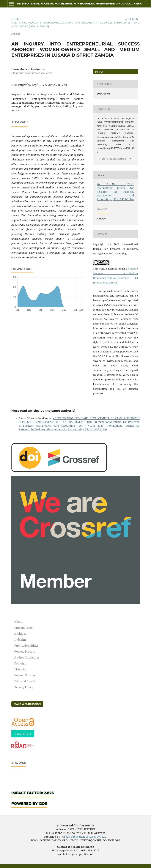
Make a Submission (27, 704)
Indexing (20, 639)
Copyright (21, 663)
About (18, 622)
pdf (101, 72)
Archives (131, 19)
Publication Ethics (26, 645)
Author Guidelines (27, 657)
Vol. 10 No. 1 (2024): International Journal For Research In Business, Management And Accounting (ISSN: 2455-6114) (75, 24)
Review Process (25, 651)
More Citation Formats (113, 159)
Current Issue (23, 628)
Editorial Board (25, 681)
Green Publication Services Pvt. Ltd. (85, 837)
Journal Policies (25, 675)
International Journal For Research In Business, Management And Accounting (80, 4)
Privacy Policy (24, 687)
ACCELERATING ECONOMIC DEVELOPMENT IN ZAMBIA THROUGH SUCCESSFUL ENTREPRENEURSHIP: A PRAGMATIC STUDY (79, 420)
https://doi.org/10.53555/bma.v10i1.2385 (43, 85)
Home (15, 19)
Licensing (21, 669)
